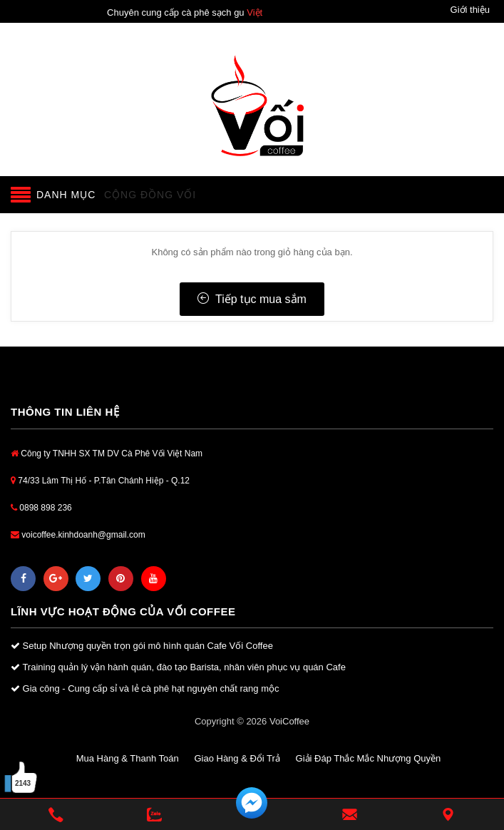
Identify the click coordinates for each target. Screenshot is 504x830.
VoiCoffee (289, 721)
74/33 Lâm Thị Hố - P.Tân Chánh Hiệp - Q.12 (100, 481)
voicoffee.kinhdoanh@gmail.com (78, 535)
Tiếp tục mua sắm (252, 299)
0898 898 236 (41, 508)
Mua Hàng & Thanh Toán (128, 758)
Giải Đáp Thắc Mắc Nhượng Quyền (369, 758)
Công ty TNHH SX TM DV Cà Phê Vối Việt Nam (107, 454)
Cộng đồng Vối (150, 195)
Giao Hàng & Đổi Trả (237, 758)
